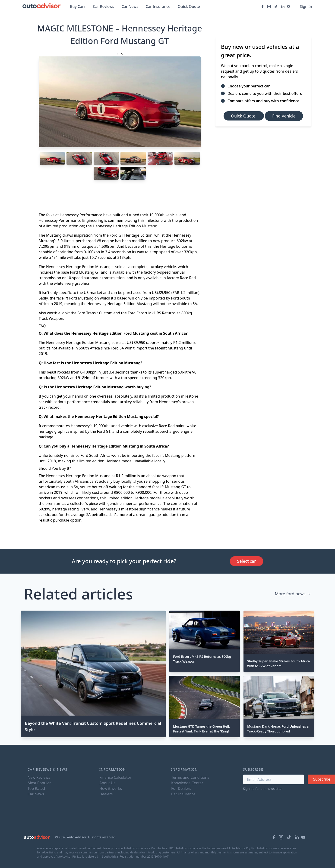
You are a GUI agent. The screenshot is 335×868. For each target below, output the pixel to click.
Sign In (306, 6)
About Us (107, 783)
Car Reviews (104, 6)
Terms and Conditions (190, 777)
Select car (247, 561)
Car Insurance (158, 6)
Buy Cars (78, 6)
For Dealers (181, 788)
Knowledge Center (187, 783)
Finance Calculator (115, 777)
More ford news (293, 594)
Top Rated (36, 788)
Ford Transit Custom (95, 313)
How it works (111, 788)
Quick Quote (189, 6)
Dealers (106, 794)
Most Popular (39, 783)
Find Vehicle (284, 116)
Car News (130, 6)
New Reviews (39, 777)
